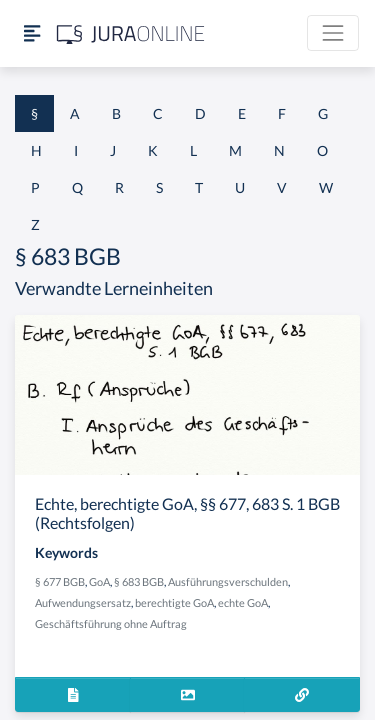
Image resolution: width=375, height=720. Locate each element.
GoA (99, 581)
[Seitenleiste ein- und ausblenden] (32, 33)
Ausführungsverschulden (228, 581)
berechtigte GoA (174, 602)
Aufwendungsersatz (83, 602)
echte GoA (243, 602)
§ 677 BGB (60, 581)
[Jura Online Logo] (131, 33)
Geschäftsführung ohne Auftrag (111, 623)
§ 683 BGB (139, 581)
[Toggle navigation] (333, 33)
